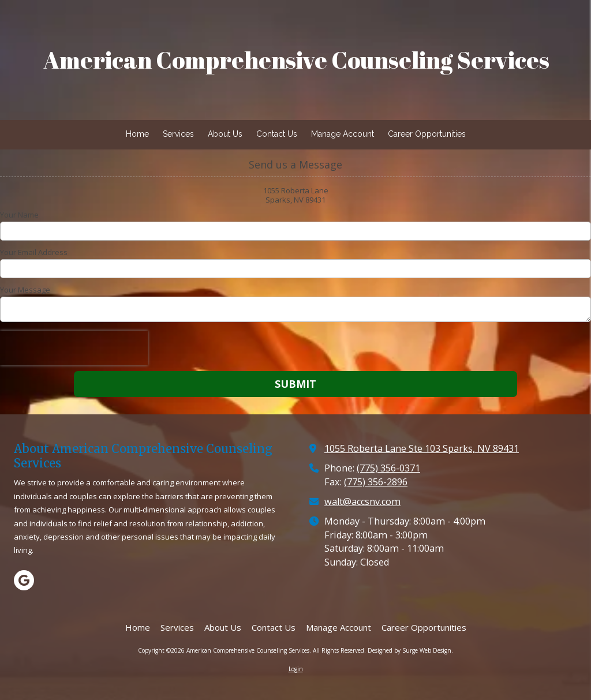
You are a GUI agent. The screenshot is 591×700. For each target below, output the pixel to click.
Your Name (19, 215)
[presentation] (74, 348)
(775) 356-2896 (376, 482)
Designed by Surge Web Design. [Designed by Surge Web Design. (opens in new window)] (410, 650)
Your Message (25, 290)
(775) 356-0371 (388, 468)
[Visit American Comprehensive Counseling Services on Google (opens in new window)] (24, 580)
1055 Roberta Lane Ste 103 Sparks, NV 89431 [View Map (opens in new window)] (422, 448)
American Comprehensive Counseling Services (296, 60)
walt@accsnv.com (362, 501)
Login (296, 669)
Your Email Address (34, 252)
